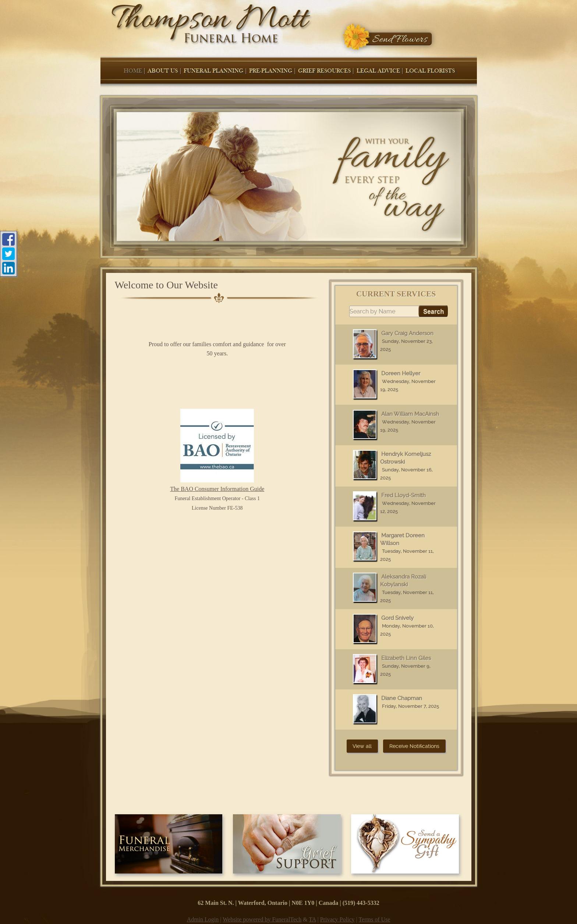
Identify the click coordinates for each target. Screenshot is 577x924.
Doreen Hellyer (401, 373)
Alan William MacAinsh (410, 414)
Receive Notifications (414, 746)
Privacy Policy (337, 919)
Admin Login (203, 919)
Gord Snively (397, 618)
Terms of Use (374, 919)
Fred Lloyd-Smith (403, 495)
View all (362, 746)
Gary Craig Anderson (407, 333)
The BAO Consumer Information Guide (217, 450)
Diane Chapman (402, 698)
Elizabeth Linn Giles (406, 658)
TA (312, 919)
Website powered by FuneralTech (262, 919)
